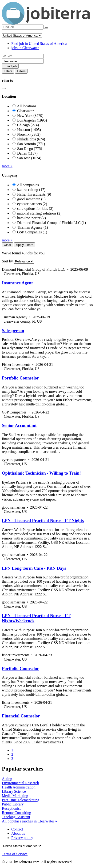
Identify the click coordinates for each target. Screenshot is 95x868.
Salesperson (13, 331)
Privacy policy (22, 838)
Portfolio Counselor (20, 378)
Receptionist (11, 808)
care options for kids (35, 209)
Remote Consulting (16, 813)
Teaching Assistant (16, 817)
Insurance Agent (17, 283)
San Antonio (31, 144)
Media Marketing (15, 796)
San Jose (29, 158)
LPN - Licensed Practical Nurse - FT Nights (43, 520)
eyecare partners (32, 204)
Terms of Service (15, 854)
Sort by (7, 261)
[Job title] (23, 56)
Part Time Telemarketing (21, 800)
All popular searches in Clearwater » (29, 821)
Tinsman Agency (33, 227)
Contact (17, 829)
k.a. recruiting (31, 190)
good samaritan (31, 199)
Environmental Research (20, 783)
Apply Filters (25, 245)
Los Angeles (32, 120)
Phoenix (29, 134)
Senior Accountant (19, 425)
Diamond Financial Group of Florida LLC (51, 223)
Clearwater (25, 111)
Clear (8, 245)
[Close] (4, 88)
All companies (28, 185)
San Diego (30, 149)
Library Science (14, 791)
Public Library (13, 804)
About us (18, 833)
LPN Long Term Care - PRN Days (34, 568)
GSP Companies (32, 232)
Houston (29, 130)
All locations (27, 106)
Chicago (28, 125)
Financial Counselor (21, 716)
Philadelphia (31, 139)
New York (30, 116)
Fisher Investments (34, 194)
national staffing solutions (39, 213)
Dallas (27, 153)
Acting (7, 779)
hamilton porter (32, 218)
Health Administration (19, 787)
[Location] (23, 61)
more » (7, 166)
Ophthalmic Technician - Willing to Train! (41, 473)
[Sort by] (24, 261)
